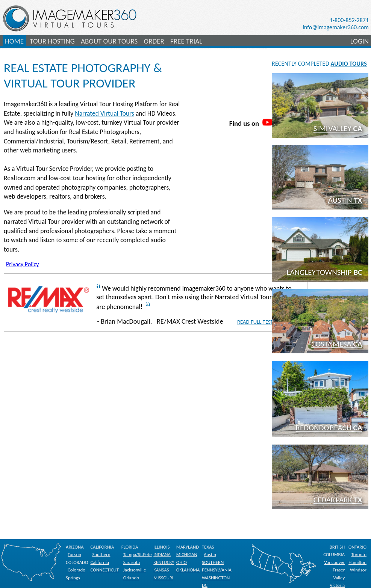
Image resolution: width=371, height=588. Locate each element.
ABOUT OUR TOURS (109, 41)
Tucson (74, 554)
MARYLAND (188, 547)
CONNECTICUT (104, 570)
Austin (210, 554)
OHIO (182, 562)
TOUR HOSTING (52, 41)
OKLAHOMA (188, 570)
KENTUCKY (164, 562)
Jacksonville (135, 570)
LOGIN (360, 41)
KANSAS (161, 570)
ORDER (154, 41)
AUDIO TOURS (349, 64)
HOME (14, 41)
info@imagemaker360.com (336, 27)
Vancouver (335, 562)
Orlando (131, 578)
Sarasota (132, 562)
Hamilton (357, 562)
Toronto (359, 554)
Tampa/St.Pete (138, 554)
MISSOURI (163, 578)
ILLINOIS (161, 547)
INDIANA (162, 554)
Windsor (358, 570)
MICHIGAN (187, 554)
